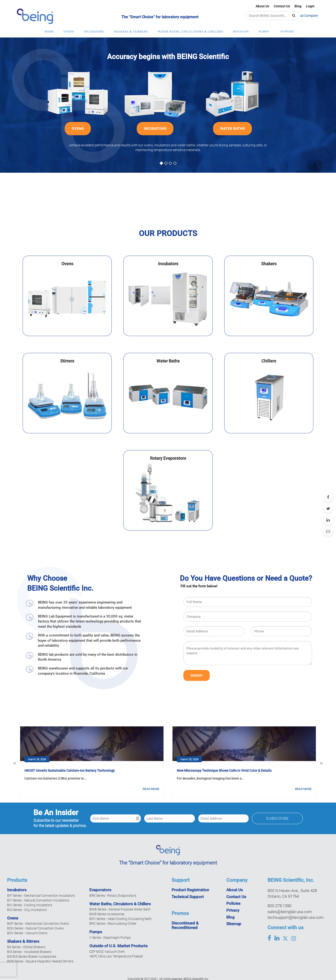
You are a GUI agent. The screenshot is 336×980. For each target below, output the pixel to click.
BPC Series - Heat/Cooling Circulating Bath (120, 919)
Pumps (96, 932)
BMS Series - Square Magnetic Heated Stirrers (40, 961)
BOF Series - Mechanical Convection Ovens (38, 923)
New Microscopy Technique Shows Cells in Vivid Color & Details (224, 771)
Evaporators (100, 890)
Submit (197, 675)
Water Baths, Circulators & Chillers (120, 904)
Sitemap (234, 924)
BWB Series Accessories (107, 914)
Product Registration (190, 890)
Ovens (13, 918)
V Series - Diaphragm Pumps (110, 937)
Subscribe (277, 818)
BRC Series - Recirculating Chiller (113, 923)
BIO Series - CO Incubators (27, 910)
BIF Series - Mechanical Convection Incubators (41, 895)
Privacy (233, 910)
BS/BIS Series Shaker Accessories (32, 956)
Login (310, 6)
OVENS (78, 129)
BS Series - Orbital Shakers (26, 947)
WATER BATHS (232, 129)
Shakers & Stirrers (23, 941)
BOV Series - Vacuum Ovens (27, 933)
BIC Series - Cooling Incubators (30, 905)
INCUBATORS (155, 129)
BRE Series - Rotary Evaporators (113, 895)
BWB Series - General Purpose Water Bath (120, 909)
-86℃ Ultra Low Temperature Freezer (116, 956)
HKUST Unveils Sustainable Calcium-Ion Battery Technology (70, 771)
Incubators (17, 890)
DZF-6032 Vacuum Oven (107, 951)
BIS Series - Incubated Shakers (29, 952)
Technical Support (188, 897)
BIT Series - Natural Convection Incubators (38, 900)
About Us (262, 6)
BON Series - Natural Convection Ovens (35, 928)
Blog (298, 6)
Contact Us (282, 6)
